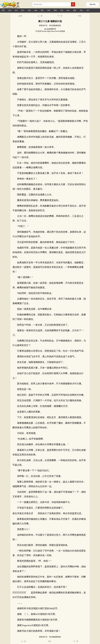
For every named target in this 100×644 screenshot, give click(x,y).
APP (88, 10)
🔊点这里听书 (50, 29)
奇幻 (23, 10)
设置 (20, 16)
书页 (80, 16)
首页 (3, 10)
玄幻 (16, 10)
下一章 (60, 16)
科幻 (68, 10)
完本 (81, 10)
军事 (55, 10)
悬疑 (75, 10)
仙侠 (36, 10)
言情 (49, 10)
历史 (62, 10)
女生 (10, 10)
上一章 (40, 16)
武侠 (29, 10)
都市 (42, 10)
